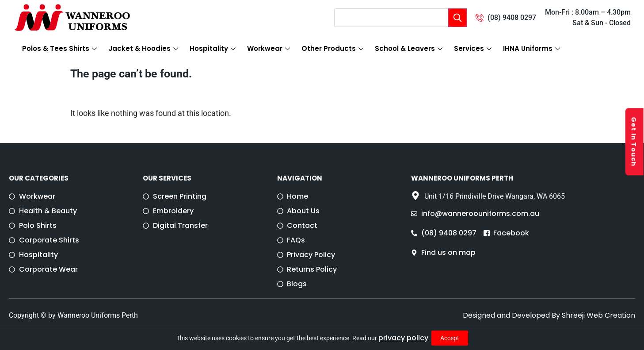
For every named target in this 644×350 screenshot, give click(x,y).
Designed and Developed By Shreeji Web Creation (549, 315)
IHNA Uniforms (532, 48)
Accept (450, 338)
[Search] (457, 18)
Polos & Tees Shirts (59, 48)
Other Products (332, 48)
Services (473, 48)
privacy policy (403, 338)
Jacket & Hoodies (143, 48)
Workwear (269, 48)
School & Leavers (409, 48)
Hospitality (213, 48)
